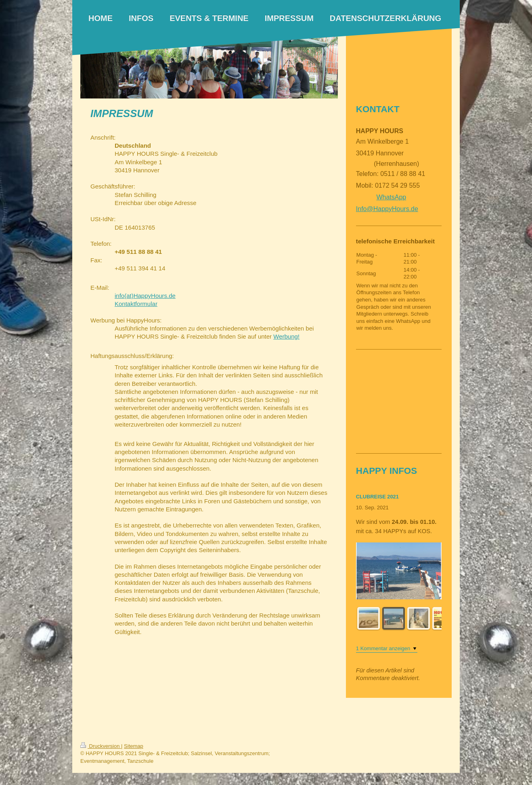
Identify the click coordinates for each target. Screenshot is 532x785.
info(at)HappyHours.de (145, 296)
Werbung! (286, 336)
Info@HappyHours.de (387, 209)
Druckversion (101, 746)
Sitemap (134, 746)
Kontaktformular (136, 304)
